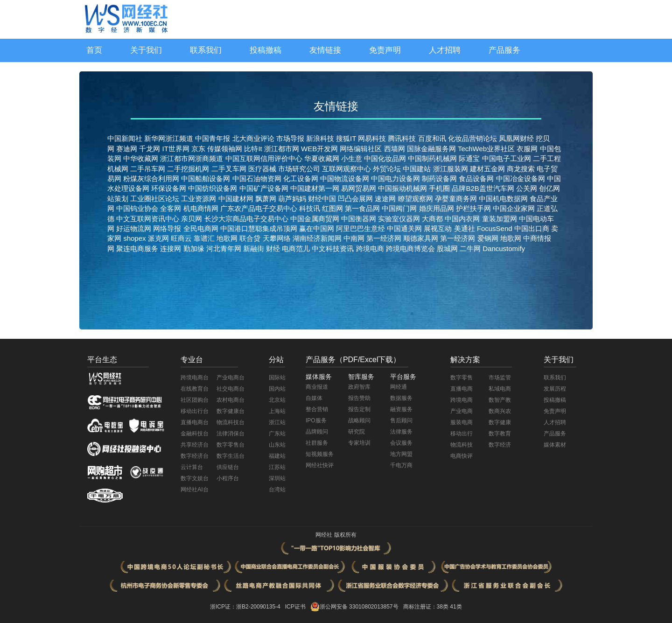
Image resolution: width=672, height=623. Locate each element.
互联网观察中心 (346, 169)
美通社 (465, 228)
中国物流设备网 (345, 178)
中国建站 (417, 169)
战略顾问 (359, 420)
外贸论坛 (387, 169)
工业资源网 (199, 199)
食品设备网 (476, 178)
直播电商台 (195, 422)
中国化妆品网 (385, 158)
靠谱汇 (204, 238)
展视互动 (438, 228)
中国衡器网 (359, 219)
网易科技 (372, 138)
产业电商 (462, 411)
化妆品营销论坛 (472, 138)
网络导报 (167, 228)
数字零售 (462, 378)
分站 (276, 360)
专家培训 (359, 443)
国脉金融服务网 (431, 149)
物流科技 (462, 445)
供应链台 (228, 467)
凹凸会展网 (355, 199)
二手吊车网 (148, 169)
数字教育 (500, 434)
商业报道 (317, 387)
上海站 (277, 411)
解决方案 (465, 360)
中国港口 (234, 228)
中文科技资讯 (334, 248)
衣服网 (527, 149)
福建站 (277, 456)
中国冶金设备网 (521, 178)
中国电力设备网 (395, 178)
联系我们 (206, 50)
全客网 (171, 208)
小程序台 (228, 478)
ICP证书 (295, 607)
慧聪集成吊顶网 (273, 228)
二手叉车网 (229, 169)
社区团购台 (195, 400)
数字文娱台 (195, 478)
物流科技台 (231, 422)
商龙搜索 (521, 169)
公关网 (527, 188)
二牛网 (470, 248)
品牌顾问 (317, 432)
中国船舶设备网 (206, 178)
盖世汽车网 (497, 188)
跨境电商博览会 (410, 248)
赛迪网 (127, 149)
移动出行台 (195, 411)
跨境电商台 (195, 378)
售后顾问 (401, 420)
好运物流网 (134, 228)
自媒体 (314, 398)
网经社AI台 (194, 490)
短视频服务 (320, 454)
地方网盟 (401, 454)
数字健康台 (231, 411)
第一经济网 (384, 238)
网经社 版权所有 (336, 535)
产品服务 (504, 50)
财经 (274, 248)
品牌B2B (465, 188)
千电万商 (401, 465)
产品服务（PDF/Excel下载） (353, 360)
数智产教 (500, 400)
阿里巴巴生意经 (360, 228)
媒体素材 (555, 445)
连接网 (170, 248)
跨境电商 (370, 248)
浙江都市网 (282, 149)
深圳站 (277, 478)
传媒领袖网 (225, 149)
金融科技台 (195, 434)
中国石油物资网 (257, 178)
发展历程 (555, 389)
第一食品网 (362, 208)
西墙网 (395, 149)
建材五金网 (487, 169)
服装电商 (462, 422)
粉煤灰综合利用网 (151, 178)
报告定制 (359, 409)
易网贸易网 (359, 188)
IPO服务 (316, 420)
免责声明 (385, 50)
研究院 (357, 432)
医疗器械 (262, 169)
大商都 (432, 219)
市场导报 (290, 138)
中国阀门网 (399, 208)
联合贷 (250, 238)
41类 (456, 607)
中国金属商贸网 (315, 219)
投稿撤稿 (266, 50)
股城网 (447, 248)
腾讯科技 (402, 138)
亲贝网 (192, 219)
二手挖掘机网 (188, 169)
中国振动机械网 (402, 188)
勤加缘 (192, 248)
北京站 (277, 400)
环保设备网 (169, 188)
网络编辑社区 (361, 149)
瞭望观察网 (416, 199)
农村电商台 (231, 400)
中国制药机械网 (432, 158)
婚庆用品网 (437, 208)
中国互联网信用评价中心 (264, 158)
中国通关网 (404, 228)
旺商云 (181, 238)
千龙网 (150, 149)
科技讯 (310, 208)
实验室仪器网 (399, 219)
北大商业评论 (253, 138)
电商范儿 (297, 248)
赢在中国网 (317, 228)
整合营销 (317, 409)
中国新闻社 (125, 138)
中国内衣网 (462, 219)
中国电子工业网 (507, 158)
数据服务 (401, 398)
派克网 (158, 238)
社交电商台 (231, 389)
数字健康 (500, 422)
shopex (134, 238)
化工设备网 (301, 178)
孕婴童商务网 (456, 199)
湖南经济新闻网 (317, 238)
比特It (253, 149)
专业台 (192, 360)
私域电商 (500, 389)
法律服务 (401, 432)
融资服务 (401, 409)
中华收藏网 (141, 158)
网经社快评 (320, 465)
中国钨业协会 (137, 208)
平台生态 (102, 360)
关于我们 (146, 50)
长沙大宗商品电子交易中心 (246, 219)
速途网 (385, 199)
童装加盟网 (500, 219)
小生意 (352, 158)
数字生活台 (231, 456)
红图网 (332, 208)
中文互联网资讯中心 (148, 219)
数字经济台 (195, 456)
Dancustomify (504, 248)
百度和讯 (432, 138)
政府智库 (359, 387)
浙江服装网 (451, 169)
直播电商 (462, 389)
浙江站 (277, 422)
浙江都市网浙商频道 (192, 158)
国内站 (277, 389)
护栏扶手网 (473, 208)
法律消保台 (231, 434)
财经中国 (322, 199)
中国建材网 (236, 199)
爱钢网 (488, 238)
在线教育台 (195, 389)
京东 (198, 149)
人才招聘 (445, 50)
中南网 (354, 238)
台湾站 (277, 490)
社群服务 (317, 443)
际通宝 (469, 158)
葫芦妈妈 (292, 199)
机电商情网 (201, 208)
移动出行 (462, 434)
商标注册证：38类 (427, 607)
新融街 (254, 248)
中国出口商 (532, 228)
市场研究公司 (299, 169)
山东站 (277, 445)
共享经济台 (195, 445)
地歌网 (227, 238)
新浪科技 (320, 138)
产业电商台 (231, 378)
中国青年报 (213, 138)
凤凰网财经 (516, 138)
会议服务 (401, 443)
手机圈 (439, 188)
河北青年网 (223, 248)
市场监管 (500, 378)
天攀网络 (277, 238)
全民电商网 (201, 228)
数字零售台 (231, 445)
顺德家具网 (421, 238)
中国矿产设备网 (264, 188)
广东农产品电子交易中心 (259, 208)
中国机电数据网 (503, 199)
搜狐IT (346, 138)
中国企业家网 (514, 208)
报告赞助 (359, 398)
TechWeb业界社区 (486, 149)
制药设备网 (439, 178)
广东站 (277, 434)
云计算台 (192, 467)
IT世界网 (176, 149)
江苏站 (277, 467)
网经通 (399, 387)
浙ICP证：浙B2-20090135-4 (245, 607)
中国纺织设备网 (213, 188)
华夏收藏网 (322, 158)
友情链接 (325, 50)
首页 (94, 50)
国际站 (277, 378)
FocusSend (495, 228)
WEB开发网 (319, 149)
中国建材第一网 (315, 188)
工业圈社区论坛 (155, 199)
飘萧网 (266, 199)
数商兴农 (500, 411)
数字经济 (500, 445)
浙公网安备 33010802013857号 (359, 607)
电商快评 (462, 456)
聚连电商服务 (137, 248)
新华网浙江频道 (169, 138)
